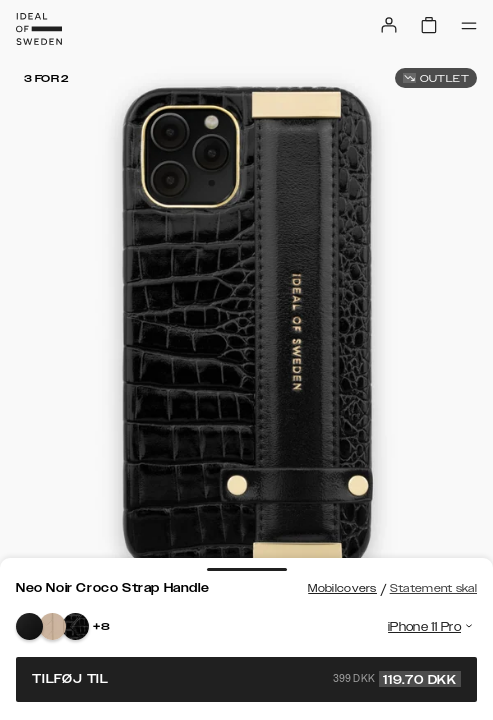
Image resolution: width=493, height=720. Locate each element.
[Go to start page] (39, 29)
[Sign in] (389, 25)
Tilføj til (246, 679)
